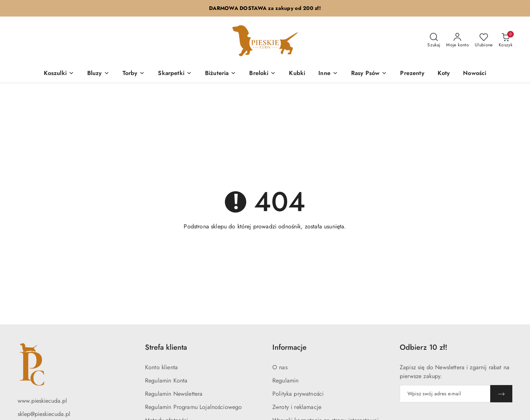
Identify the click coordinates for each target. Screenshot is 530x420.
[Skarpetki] (175, 74)
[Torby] (134, 74)
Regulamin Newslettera (174, 394)
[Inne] (328, 74)
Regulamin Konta (166, 380)
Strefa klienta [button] (166, 347)
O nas (280, 367)
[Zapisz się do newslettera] (445, 394)
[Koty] (444, 74)
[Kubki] (297, 74)
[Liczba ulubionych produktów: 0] (484, 40)
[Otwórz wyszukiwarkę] (434, 40)
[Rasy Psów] (369, 74)
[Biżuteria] (220, 74)
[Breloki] (262, 74)
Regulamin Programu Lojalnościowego (193, 407)
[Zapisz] (501, 394)
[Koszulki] (59, 74)
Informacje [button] (289, 347)
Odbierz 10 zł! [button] (423, 347)
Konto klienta (161, 367)
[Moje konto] (457, 40)
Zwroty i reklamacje (297, 407)
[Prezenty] (412, 74)
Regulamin (285, 380)
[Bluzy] (98, 74)
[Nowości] (475, 74)
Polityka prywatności (298, 394)
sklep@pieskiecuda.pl (44, 414)
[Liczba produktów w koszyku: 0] (506, 40)
